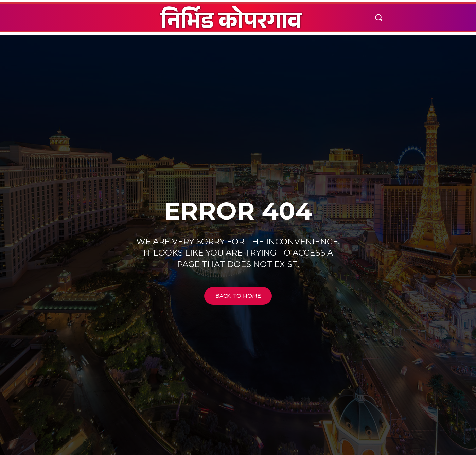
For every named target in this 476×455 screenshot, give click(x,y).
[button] (378, 17)
